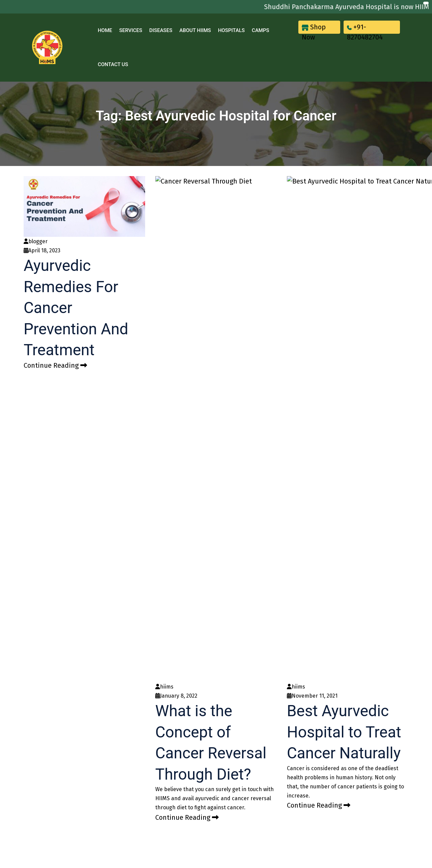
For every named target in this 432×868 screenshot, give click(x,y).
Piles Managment (235, 548)
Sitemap (144, 614)
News (141, 557)
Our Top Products (154, 519)
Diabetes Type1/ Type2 (241, 529)
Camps (261, 30)
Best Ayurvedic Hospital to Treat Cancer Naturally (347, 286)
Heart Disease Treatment (243, 500)
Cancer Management (239, 491)
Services (131, 30)
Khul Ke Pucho (151, 481)
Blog (140, 576)
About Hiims (195, 30)
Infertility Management (241, 509)
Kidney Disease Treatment (245, 471)
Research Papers (154, 509)
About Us (145, 548)
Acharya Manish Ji (156, 471)
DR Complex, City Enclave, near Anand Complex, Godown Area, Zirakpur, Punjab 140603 (355, 489)
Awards (143, 538)
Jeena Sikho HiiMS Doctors (166, 500)
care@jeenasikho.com (334, 512)
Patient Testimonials (158, 529)
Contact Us (113, 64)
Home (105, 30)
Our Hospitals (153, 491)
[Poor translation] (50, 731)
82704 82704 (324, 527)
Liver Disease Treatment (242, 481)
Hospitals (231, 30)
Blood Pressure (232, 538)
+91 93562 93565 (322, 559)
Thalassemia (230, 519)
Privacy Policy (151, 595)
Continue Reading (55, 365)
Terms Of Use (150, 605)
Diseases (161, 30)
